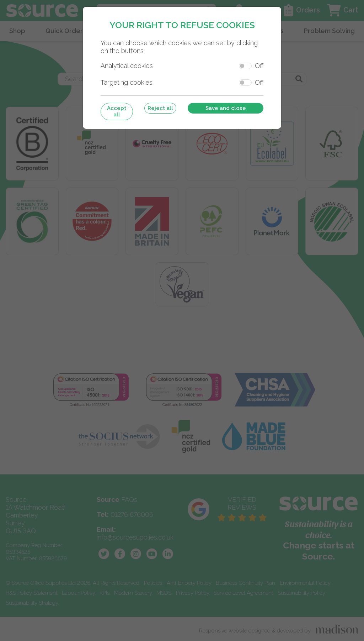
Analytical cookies (127, 66)
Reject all (160, 108)
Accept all (117, 111)
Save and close (226, 108)
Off (259, 66)
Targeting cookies (127, 82)
